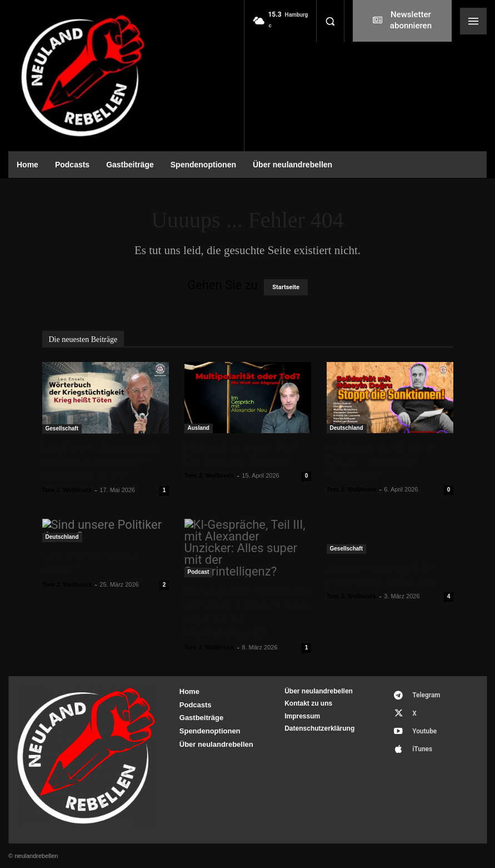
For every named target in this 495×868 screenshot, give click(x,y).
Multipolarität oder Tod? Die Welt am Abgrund (242, 454)
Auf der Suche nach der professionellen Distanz (382, 575)
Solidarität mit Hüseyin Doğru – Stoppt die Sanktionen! (381, 461)
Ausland (199, 428)
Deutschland (347, 428)
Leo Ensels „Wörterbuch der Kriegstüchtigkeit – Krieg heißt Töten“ (100, 462)
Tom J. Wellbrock (67, 490)
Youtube (419, 723)
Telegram (420, 694)
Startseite (286, 287)
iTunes (416, 738)
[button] (330, 21)
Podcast (199, 572)
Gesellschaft (62, 428)
